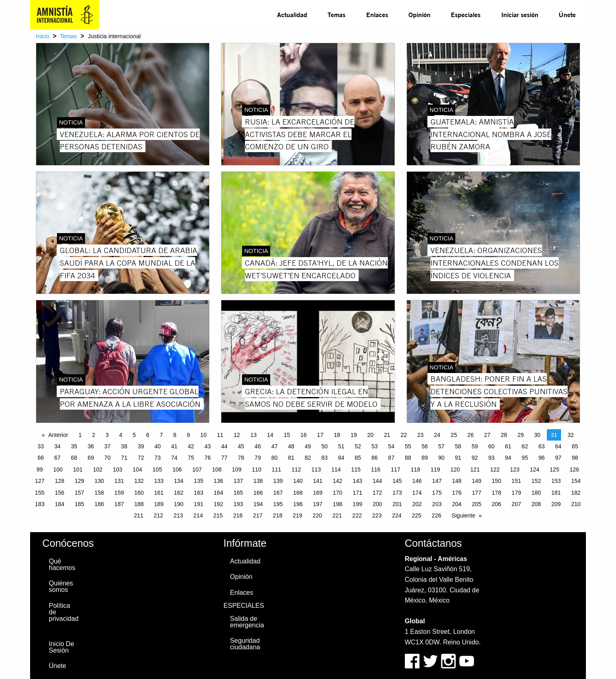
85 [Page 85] (358, 458)
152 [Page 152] (536, 481)
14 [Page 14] (270, 435)
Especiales (466, 14)
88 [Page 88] (408, 458)
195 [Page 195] (278, 504)
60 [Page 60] (491, 446)
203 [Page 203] (437, 504)
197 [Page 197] (318, 504)
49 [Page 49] (308, 446)
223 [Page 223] (377, 515)
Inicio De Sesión (61, 647)
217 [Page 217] (258, 515)
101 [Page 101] (78, 469)
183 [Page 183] (40, 504)
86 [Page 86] (375, 458)
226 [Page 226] (436, 515)
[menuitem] (292, 15)
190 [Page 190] (179, 504)
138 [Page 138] (258, 481)
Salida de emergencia (247, 622)
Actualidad (292, 14)
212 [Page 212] (158, 515)
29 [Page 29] (521, 435)
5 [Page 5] (134, 435)
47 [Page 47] (275, 446)
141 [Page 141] (318, 481)
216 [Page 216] (238, 515)
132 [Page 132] (139, 481)
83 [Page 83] (325, 458)
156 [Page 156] (60, 493)
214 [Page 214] (198, 515)
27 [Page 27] (487, 435)
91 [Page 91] (458, 458)
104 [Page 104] (137, 469)
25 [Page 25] (454, 435)
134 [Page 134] (179, 481)
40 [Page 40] (157, 446)
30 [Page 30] (537, 435)
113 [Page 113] (316, 469)
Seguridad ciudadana (245, 644)
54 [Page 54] (391, 446)
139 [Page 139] (278, 481)
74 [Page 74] (174, 458)
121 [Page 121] (475, 469)
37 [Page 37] (107, 446)
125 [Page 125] (554, 469)
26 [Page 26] (471, 435)
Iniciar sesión (520, 14)
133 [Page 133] (159, 481)
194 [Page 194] (258, 504)
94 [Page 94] (508, 458)
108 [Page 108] (217, 469)
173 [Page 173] (397, 493)
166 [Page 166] (258, 493)
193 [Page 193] (238, 504)
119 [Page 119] (435, 469)
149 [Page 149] (477, 481)
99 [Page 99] (40, 469)
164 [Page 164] (218, 493)
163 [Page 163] (198, 493)
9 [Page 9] (188, 435)
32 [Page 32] (571, 435)
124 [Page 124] (534, 469)
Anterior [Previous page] (58, 435)
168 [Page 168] (298, 493)
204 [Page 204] (457, 504)
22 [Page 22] (404, 435)
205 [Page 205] (477, 504)
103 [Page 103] (117, 469)
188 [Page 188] (139, 504)
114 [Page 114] (336, 469)
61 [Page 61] (508, 446)
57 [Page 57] (441, 446)
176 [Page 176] (457, 493)
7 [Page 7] (161, 435)
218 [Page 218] (278, 515)
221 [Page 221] (337, 515)
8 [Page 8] (175, 435)
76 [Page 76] (208, 458)
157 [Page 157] (79, 493)
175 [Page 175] (437, 493)
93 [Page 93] (491, 458)
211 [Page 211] (139, 515)
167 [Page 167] (278, 493)
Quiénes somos (61, 586)
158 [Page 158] (99, 493)
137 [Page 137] (238, 481)
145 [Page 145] (397, 481)
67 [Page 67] (57, 458)
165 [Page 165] (238, 493)
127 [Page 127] (40, 481)
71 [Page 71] (124, 458)
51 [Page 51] (341, 446)
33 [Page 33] (41, 446)
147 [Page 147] (437, 481)
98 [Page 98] (575, 458)
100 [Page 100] (58, 469)
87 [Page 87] (391, 458)
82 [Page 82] (308, 458)
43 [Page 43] (208, 446)
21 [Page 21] (387, 435)
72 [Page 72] (141, 458)
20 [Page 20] (370, 435)
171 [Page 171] (357, 493)
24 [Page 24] (437, 435)
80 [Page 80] (275, 458)
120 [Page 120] (455, 469)
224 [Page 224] (396, 515)
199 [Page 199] (357, 504)
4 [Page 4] (121, 435)
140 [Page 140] (298, 481)
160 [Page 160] (139, 493)
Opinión (419, 14)
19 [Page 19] (354, 435)
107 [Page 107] (197, 469)
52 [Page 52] (358, 446)
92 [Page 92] (475, 458)
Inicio (43, 36)
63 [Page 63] (542, 446)
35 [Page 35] (74, 446)
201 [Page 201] (397, 504)
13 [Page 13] (253, 435)
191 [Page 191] (198, 504)
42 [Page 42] (191, 446)
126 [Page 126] (574, 469)
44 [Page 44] (225, 446)
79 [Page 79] (258, 458)
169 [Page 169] (318, 493)
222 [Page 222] (357, 515)
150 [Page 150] (497, 481)
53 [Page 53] (375, 446)
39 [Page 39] (141, 446)
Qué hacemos (62, 564)
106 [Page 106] (177, 469)
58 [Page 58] (458, 446)
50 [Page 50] (325, 446)
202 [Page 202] (417, 504)
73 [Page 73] (157, 458)
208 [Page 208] (536, 504)
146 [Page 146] (417, 481)
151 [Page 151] (516, 481)
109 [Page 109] (237, 469)
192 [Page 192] (218, 504)
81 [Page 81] (291, 458)
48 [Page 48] (291, 446)
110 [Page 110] (257, 469)
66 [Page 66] (41, 458)
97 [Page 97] (558, 458)
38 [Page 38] (124, 446)
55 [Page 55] (408, 446)
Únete (567, 14)
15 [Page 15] (287, 435)
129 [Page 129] (79, 481)
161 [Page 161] (159, 493)
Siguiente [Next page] (463, 515)
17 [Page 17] (320, 435)
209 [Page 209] (556, 504)
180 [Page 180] (536, 493)
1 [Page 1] (80, 435)
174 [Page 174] (417, 493)
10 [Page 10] (203, 435)
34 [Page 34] (57, 446)
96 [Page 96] (542, 458)
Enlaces (377, 14)
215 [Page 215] (218, 515)
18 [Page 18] (337, 435)
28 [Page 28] (504, 435)
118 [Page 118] (415, 469)
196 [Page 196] (298, 504)
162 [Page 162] (179, 493)
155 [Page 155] (40, 493)
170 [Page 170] (337, 493)
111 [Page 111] (276, 469)
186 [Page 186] (99, 504)
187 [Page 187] (119, 504)
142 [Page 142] (337, 481)
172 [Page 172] (377, 493)
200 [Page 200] (377, 504)
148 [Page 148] (457, 481)
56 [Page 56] (425, 446)
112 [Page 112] (296, 469)
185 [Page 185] (79, 504)
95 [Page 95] (525, 458)
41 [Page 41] (174, 446)
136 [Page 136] (218, 481)
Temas (336, 14)
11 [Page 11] (220, 435)
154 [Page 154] (576, 481)
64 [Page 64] (558, 446)
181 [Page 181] (556, 493)
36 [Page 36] (91, 446)
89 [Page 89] (425, 458)
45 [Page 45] (241, 446)
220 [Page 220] (317, 515)
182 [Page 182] (576, 493)
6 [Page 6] (148, 435)
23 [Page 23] (421, 435)
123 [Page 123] (514, 469)
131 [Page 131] (119, 481)
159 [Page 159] (119, 493)
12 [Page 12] (237, 435)
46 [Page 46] (258, 446)
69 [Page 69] (91, 458)
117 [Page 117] (396, 469)
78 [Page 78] (241, 458)
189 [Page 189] (159, 504)
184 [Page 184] (60, 504)
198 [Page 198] (337, 504)
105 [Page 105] (157, 469)
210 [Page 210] (576, 504)
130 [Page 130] (99, 481)
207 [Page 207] (516, 504)
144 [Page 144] (377, 481)
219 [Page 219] (297, 515)
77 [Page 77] (225, 458)
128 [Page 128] (60, 481)
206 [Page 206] (497, 504)
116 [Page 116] (376, 469)
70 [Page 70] (107, 458)
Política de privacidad (64, 612)
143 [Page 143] (357, 481)
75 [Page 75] (191, 458)
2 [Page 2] (94, 435)
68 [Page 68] (74, 458)
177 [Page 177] (477, 493)
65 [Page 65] (575, 446)
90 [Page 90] (441, 458)
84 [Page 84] (341, 458)
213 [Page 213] (178, 515)
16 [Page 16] (304, 435)
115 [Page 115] (356, 469)
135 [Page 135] (198, 481)
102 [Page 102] (97, 469)
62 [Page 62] (525, 446)
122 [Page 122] (495, 469)
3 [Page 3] (107, 435)
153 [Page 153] (556, 481)
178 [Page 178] (497, 493)
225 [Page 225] (416, 515)
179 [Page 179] (516, 493)
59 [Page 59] (475, 446)
